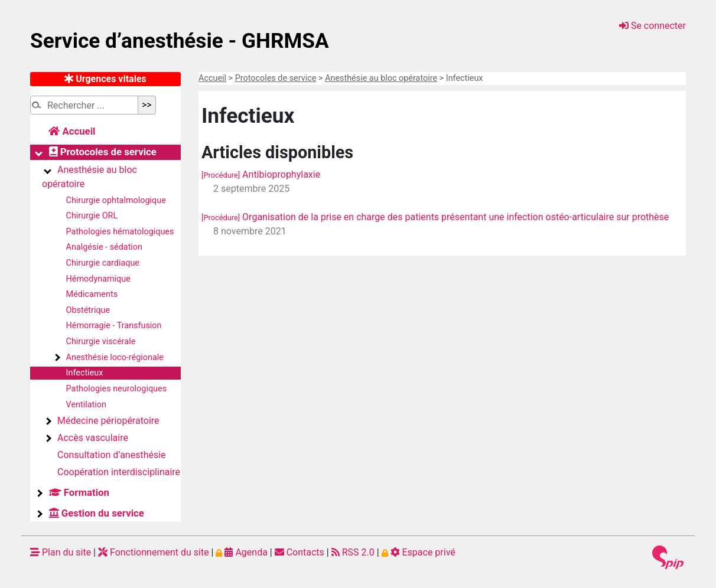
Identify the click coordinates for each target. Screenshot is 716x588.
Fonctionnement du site (154, 552)
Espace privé (419, 552)
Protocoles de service (276, 78)
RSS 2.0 (353, 552)
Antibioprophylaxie (261, 174)
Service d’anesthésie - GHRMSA (180, 41)
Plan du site (61, 552)
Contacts (300, 552)
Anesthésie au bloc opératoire (381, 78)
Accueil (212, 78)
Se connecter (652, 26)
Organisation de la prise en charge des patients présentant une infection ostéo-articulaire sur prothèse (435, 217)
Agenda (241, 552)
